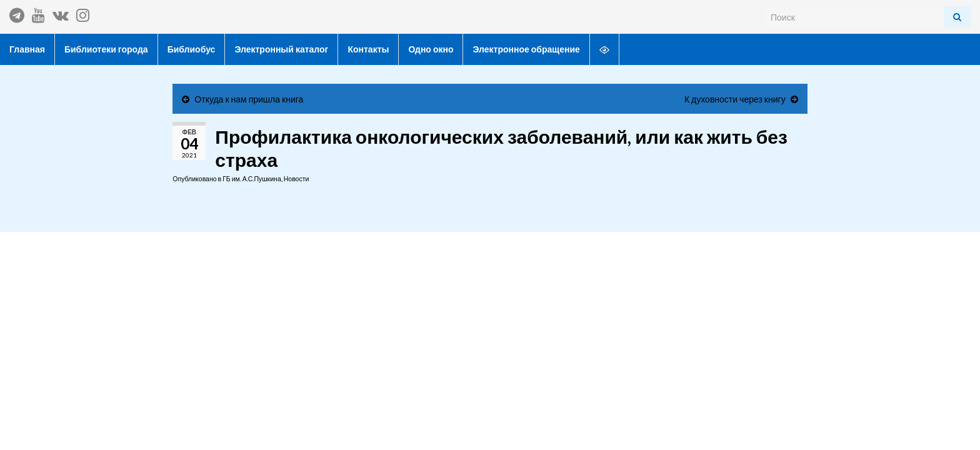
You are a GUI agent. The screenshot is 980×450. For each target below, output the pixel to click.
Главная (27, 49)
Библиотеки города (106, 49)
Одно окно (431, 49)
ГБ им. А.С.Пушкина (252, 179)
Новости (297, 179)
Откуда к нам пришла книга (249, 99)
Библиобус (192, 49)
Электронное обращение (526, 49)
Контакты (368, 49)
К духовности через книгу (735, 99)
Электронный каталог (281, 49)
